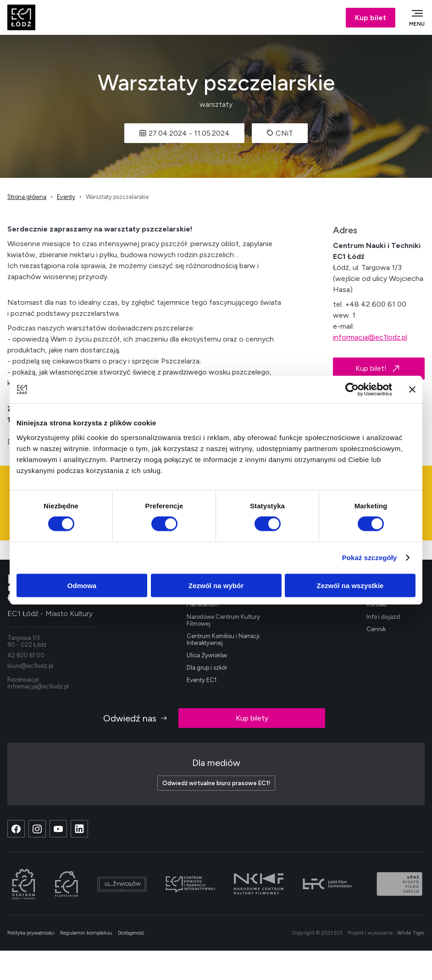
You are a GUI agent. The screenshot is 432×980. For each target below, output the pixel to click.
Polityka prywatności (31, 933)
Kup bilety (252, 718)
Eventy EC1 (202, 680)
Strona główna (27, 197)
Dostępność (131, 933)
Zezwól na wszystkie (350, 585)
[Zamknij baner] (412, 390)
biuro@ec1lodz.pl (30, 666)
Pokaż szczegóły (370, 558)
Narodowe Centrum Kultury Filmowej (223, 620)
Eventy (66, 197)
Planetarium (202, 604)
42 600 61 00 (26, 655)
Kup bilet (371, 18)
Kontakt (377, 604)
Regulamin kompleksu (86, 933)
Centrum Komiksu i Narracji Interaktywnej (223, 639)
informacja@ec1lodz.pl (370, 337)
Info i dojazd (383, 617)
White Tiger (411, 933)
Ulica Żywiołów (207, 655)
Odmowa (82, 585)
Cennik (376, 629)
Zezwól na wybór (216, 585)
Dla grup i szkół (207, 668)
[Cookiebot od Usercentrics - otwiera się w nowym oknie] (352, 390)
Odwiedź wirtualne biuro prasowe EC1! (216, 783)
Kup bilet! (379, 369)
